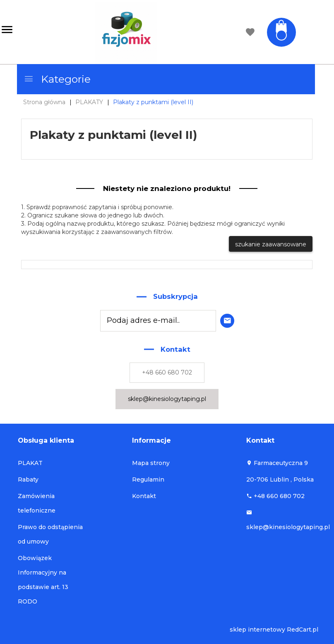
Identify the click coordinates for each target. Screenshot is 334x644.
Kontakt (144, 496)
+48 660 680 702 (167, 372)
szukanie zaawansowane (271, 244)
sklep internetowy (257, 630)
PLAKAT (30, 463)
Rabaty (28, 479)
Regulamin (148, 479)
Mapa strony (151, 463)
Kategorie (57, 79)
